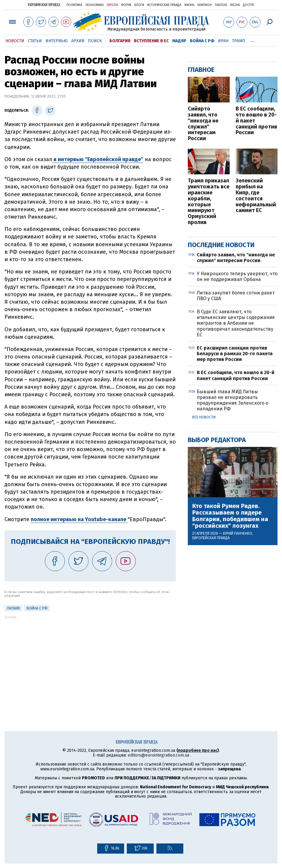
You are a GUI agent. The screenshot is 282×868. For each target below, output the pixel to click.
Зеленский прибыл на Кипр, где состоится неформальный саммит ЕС (256, 196)
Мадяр (179, 41)
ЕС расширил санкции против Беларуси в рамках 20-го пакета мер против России (235, 354)
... (253, 40)
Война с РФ (202, 41)
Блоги (139, 5)
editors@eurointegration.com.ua (158, 755)
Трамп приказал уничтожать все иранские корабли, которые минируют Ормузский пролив (209, 202)
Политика (74, 5)
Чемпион (205, 5)
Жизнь (189, 5)
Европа (112, 5)
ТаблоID (221, 5)
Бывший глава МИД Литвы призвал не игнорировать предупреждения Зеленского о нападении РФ (233, 400)
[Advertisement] (90, 661)
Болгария (120, 41)
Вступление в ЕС (151, 41)
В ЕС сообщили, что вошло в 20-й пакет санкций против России (256, 121)
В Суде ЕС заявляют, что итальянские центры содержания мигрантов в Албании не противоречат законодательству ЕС (236, 323)
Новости (15, 41)
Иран (223, 41)
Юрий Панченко (238, 533)
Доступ (249, 5)
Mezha (235, 5)
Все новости (204, 417)
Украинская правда (44, 5)
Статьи (35, 41)
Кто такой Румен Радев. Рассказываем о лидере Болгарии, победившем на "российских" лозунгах (230, 516)
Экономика (94, 5)
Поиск (95, 41)
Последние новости (221, 245)
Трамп (239, 41)
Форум (126, 5)
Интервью (57, 41)
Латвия (13, 608)
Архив (78, 41)
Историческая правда (164, 5)
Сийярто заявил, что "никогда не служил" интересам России (203, 124)
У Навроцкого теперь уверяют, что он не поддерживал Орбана (237, 276)
